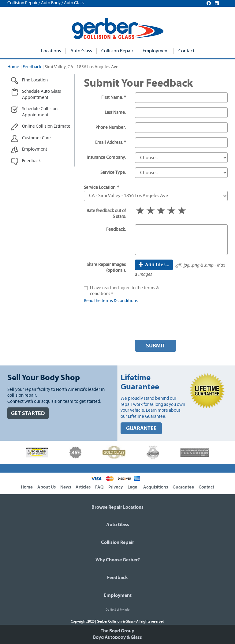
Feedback (32, 67)
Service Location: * (101, 187)
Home (13, 67)
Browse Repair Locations (117, 507)
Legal (133, 487)
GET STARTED (28, 413)
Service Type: (113, 172)
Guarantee (183, 487)
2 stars (151, 211)
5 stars (182, 211)
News (66, 487)
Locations (51, 51)
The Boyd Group (117, 631)
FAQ (99, 487)
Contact (186, 51)
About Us (47, 487)
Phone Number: (111, 127)
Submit (156, 346)
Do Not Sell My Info (117, 610)
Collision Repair (117, 51)
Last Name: (115, 112)
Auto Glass (81, 51)
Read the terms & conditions (111, 301)
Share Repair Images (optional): (106, 268)
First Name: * (114, 97)
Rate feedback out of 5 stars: (106, 214)
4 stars (171, 211)
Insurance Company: (106, 157)
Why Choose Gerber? (118, 560)
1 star (140, 211)
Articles (83, 487)
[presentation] (181, 323)
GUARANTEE (141, 428)
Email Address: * (110, 142)
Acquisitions (156, 487)
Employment (156, 51)
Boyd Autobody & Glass (117, 637)
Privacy (116, 487)
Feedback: (116, 229)
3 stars (161, 211)
